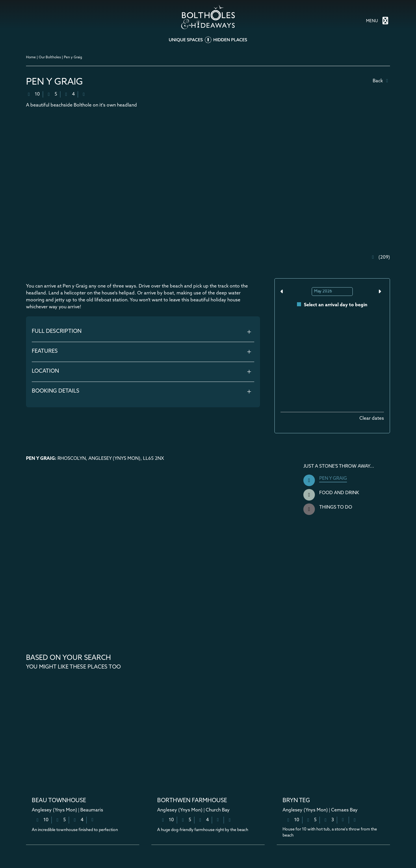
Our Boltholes (50, 57)
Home (31, 57)
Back (381, 81)
